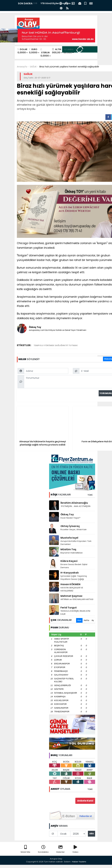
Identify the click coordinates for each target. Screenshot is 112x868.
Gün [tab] (79, 620)
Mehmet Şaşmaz (71, 596)
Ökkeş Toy (67, 514)
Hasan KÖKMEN (70, 584)
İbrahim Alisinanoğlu (74, 503)
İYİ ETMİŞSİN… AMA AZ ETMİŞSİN (75, 506)
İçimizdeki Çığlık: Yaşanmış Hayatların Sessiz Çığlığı (74, 578)
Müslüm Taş (68, 549)
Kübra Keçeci (69, 561)
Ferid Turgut (69, 608)
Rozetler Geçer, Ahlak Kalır (74, 529)
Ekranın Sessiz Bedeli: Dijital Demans (74, 566)
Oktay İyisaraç (70, 526)
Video (75, 849)
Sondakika (43, 849)
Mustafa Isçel (69, 538)
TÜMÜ (90, 495)
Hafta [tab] (86, 620)
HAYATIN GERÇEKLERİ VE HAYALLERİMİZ (72, 589)
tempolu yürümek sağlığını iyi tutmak (56, 345)
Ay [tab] (93, 620)
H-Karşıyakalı (70, 573)
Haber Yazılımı (79, 862)
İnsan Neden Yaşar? (70, 518)
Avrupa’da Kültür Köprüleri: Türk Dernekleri (76, 543)
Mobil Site (25, 849)
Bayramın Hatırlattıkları (72, 553)
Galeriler (60, 849)
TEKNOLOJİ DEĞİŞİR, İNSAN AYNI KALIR (75, 612)
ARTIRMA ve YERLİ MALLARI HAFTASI (77, 599)
